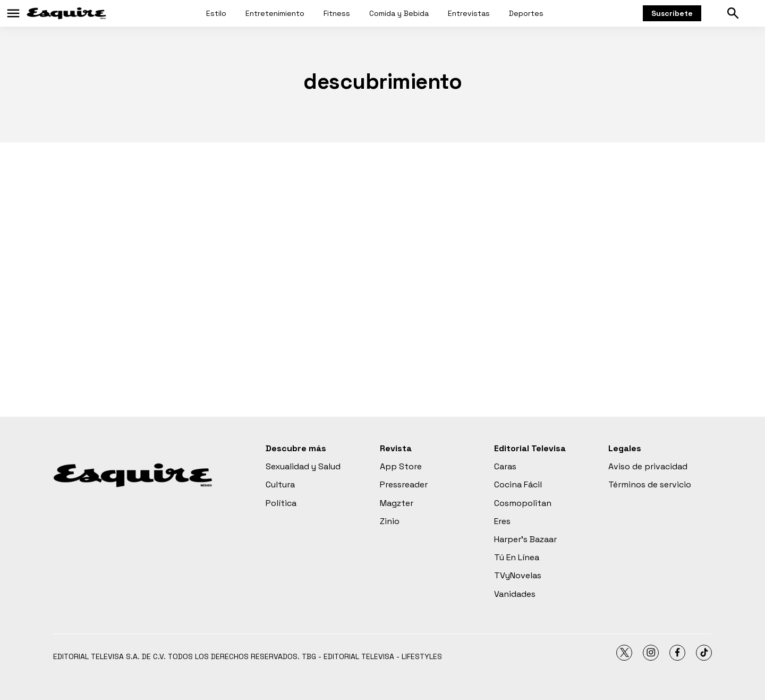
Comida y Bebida (399, 13)
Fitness (337, 13)
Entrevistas (469, 13)
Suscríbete (672, 13)
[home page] (66, 13)
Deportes (526, 13)
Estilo (216, 13)
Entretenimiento (275, 13)
